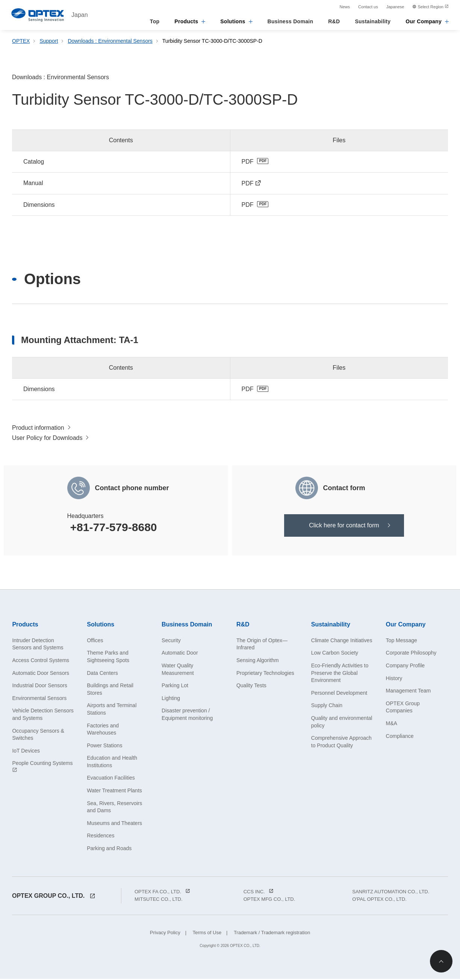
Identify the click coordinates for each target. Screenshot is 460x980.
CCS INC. (259, 893)
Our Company (427, 21)
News (345, 7)
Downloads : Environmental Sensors (110, 41)
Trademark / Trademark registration (272, 934)
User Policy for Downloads (47, 439)
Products (190, 21)
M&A (392, 724)
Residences (101, 837)
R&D (334, 21)
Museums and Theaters (114, 824)
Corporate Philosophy (411, 654)
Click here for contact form (344, 526)
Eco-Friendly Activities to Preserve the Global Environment (340, 674)
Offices (95, 641)
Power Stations (104, 747)
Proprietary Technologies (265, 674)
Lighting (171, 699)
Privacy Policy (165, 934)
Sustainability (373, 21)
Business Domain (291, 21)
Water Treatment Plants (114, 792)
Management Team (409, 692)
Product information (38, 428)
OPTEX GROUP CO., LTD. (54, 897)
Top (155, 21)
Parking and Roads (109, 849)
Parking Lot (175, 686)
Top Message (402, 641)
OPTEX (21, 41)
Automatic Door (180, 654)
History (394, 679)
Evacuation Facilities (111, 779)
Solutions (236, 21)
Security (171, 641)
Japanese (395, 7)
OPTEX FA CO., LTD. (162, 893)
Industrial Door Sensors (39, 686)
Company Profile (406, 667)
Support (49, 41)
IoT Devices (26, 752)
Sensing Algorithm (258, 661)
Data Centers (102, 674)
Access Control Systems (41, 661)
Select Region (430, 7)
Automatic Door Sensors (41, 674)
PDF (248, 162)
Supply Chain (327, 706)
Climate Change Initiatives (342, 641)
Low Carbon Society (335, 654)
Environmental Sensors (39, 699)
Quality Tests (251, 686)
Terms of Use (206, 934)
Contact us (368, 7)
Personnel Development (339, 694)
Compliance (400, 737)
